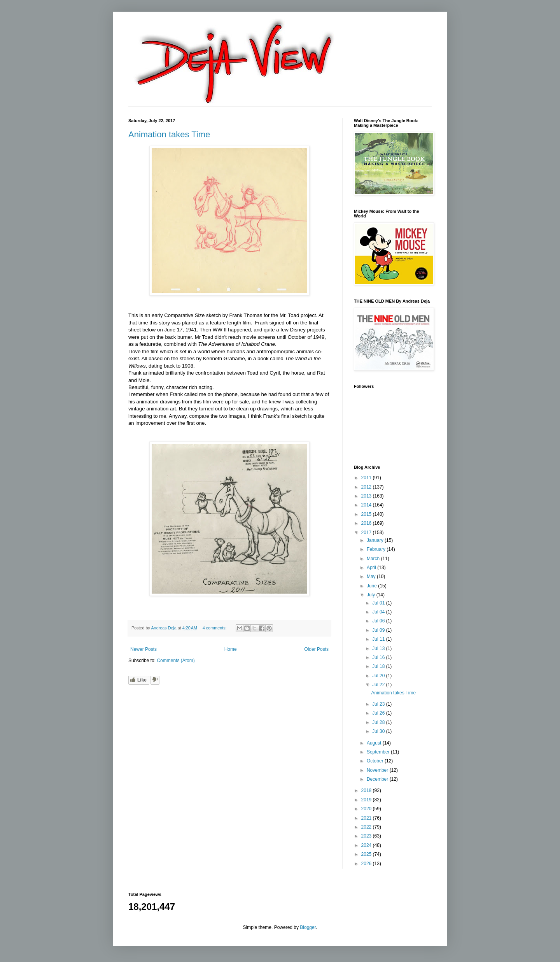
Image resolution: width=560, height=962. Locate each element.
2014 (367, 505)
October (376, 761)
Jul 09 (379, 630)
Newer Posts (143, 649)
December (378, 779)
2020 (367, 809)
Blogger (308, 927)
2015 (367, 514)
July (372, 595)
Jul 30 (379, 731)
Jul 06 (379, 621)
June (372, 586)
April (372, 568)
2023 (367, 836)
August (375, 743)
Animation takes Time (169, 134)
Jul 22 (379, 685)
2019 (367, 800)
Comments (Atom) (176, 661)
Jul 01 (379, 603)
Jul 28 (379, 722)
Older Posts (316, 649)
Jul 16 (379, 657)
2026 (367, 864)
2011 (367, 478)
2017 (367, 533)
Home (231, 649)
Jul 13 (379, 648)
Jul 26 (379, 713)
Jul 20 (379, 676)
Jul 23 (379, 704)
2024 (367, 845)
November (378, 770)
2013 (367, 496)
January (376, 540)
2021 (367, 818)
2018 (367, 790)
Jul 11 (379, 639)
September (379, 752)
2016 (367, 523)
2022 (367, 827)
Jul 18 (379, 666)
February (377, 549)
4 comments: (215, 628)
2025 (367, 854)
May (372, 576)
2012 (367, 487)
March (374, 559)
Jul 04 (379, 612)
